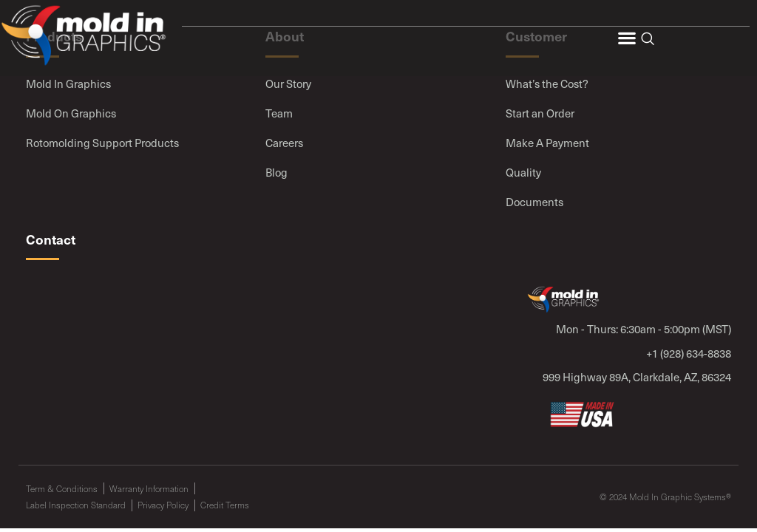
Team (279, 113)
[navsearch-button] (648, 40)
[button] (627, 38)
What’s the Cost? (547, 83)
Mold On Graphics (71, 113)
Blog (276, 172)
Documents (534, 202)
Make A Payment (547, 143)
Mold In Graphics (68, 83)
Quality (523, 172)
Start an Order (540, 113)
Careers (284, 143)
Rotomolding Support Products (102, 143)
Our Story (288, 83)
